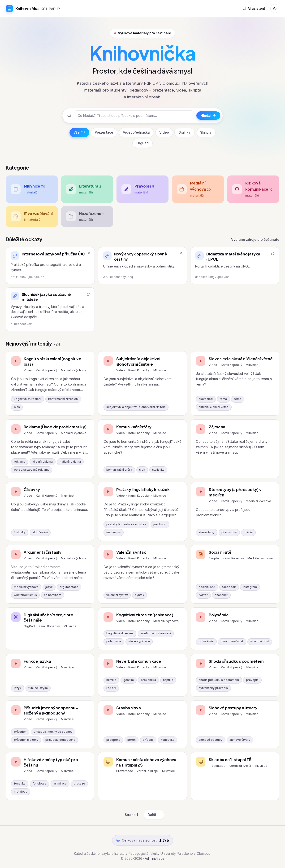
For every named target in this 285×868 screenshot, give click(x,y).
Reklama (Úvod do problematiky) (55, 427)
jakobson (160, 524)
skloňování (40, 532)
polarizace (114, 641)
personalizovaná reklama (32, 470)
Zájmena (217, 427)
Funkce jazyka (37, 661)
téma (223, 399)
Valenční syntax (131, 552)
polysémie (206, 641)
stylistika (158, 470)
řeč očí (111, 688)
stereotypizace (139, 641)
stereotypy (207, 532)
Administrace (155, 859)
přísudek (20, 732)
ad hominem (53, 595)
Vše (79, 133)
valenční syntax (117, 595)
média (248, 532)
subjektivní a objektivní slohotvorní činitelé (136, 407)
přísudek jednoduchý (60, 740)
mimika (111, 680)
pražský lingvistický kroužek (126, 524)
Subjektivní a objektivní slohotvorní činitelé (138, 361)
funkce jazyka (38, 688)
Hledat (208, 116)
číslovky (20, 532)
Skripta (206, 132)
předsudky (229, 532)
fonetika (20, 784)
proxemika (148, 680)
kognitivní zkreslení (28, 399)
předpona (113, 740)
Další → (154, 815)
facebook (229, 587)
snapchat (221, 595)
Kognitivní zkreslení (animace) (145, 615)
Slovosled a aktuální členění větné (241, 359)
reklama (20, 462)
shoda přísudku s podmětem (219, 680)
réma (238, 399)
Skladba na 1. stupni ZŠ (230, 760)
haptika (168, 680)
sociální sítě (207, 587)
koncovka (168, 740)
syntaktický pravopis (213, 688)
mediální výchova (26, 587)
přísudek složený (26, 740)
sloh (142, 470)
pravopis (252, 680)
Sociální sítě (220, 552)
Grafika (184, 132)
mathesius (114, 532)
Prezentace (104, 132)
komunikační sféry (119, 470)
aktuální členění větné (214, 407)
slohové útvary (240, 740)
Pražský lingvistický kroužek (143, 489)
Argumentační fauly (42, 552)
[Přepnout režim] (275, 9)
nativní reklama (70, 462)
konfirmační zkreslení (63, 399)
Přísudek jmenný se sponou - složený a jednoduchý (51, 710)
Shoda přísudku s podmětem (236, 661)
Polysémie (219, 615)
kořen (132, 740)
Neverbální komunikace (139, 661)
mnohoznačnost (232, 641)
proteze (79, 784)
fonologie (39, 784)
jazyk (49, 587)
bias (17, 407)
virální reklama (43, 462)
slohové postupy (211, 740)
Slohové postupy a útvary (233, 708)
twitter (203, 595)
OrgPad (142, 143)
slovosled (206, 399)
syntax (140, 595)
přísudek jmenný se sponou (53, 732)
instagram (250, 587)
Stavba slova (129, 708)
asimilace (60, 784)
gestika (129, 680)
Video (164, 132)
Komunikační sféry (134, 427)
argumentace (69, 587)
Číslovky (32, 489)
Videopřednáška (136, 132)
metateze (21, 792)
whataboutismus (25, 595)
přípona (148, 740)
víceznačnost (260, 641)
